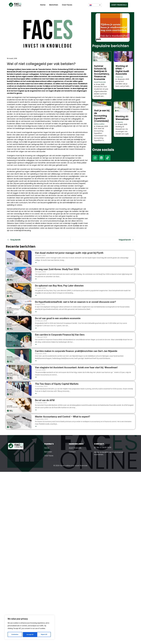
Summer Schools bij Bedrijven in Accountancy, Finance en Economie (102, 73)
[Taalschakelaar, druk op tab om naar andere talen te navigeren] (95, 5)
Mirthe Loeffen (99, 124)
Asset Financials (100, 82)
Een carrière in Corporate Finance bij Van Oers (60, 335)
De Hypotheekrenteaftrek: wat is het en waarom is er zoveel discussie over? (75, 302)
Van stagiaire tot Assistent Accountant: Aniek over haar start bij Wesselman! (77, 368)
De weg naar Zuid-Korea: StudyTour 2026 (57, 269)
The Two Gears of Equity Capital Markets (57, 384)
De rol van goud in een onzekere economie (58, 318)
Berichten (54, 5)
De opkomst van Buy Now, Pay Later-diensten (59, 286)
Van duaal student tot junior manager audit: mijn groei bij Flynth (69, 253)
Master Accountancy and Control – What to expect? (62, 417)
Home (43, 5)
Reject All (30, 635)
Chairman (119, 77)
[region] (30, 627)
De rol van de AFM (45, 400)
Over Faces (67, 5)
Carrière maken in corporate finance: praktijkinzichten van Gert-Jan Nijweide (76, 351)
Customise (15, 635)
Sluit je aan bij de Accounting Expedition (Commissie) (102, 116)
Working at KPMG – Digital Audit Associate (122, 70)
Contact (72, 452)
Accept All (45, 635)
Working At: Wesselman (122, 118)
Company (119, 122)
